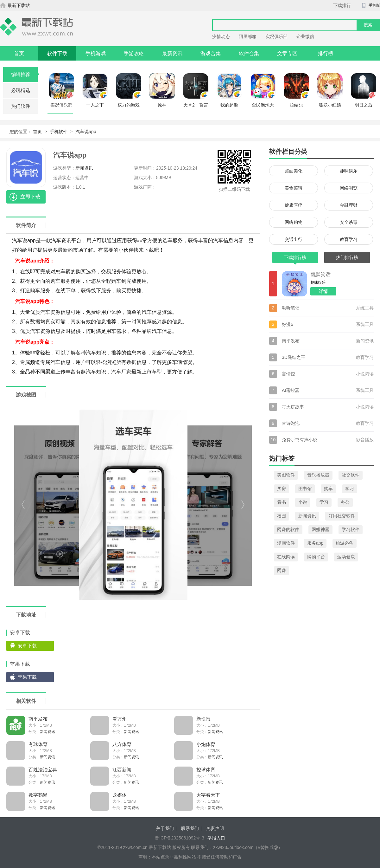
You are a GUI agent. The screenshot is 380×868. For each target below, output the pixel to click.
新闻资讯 (84, 168)
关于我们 (165, 828)
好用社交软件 (342, 516)
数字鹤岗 (38, 795)
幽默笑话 (320, 274)
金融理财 (349, 205)
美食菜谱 (294, 188)
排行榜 (326, 53)
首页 (19, 53)
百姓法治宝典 (43, 770)
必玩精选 (21, 90)
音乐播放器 (318, 475)
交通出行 (294, 239)
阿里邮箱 (248, 36)
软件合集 (249, 53)
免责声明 (215, 828)
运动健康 (346, 557)
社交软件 (351, 475)
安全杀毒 (349, 222)
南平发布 (38, 719)
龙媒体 (120, 795)
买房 (282, 489)
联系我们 (190, 828)
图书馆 (305, 489)
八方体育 (122, 744)
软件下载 (57, 53)
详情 (323, 291)
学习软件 (351, 529)
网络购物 (294, 222)
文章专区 (287, 53)
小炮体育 (206, 744)
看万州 (120, 719)
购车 (328, 489)
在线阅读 (286, 557)
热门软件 (21, 106)
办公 (345, 502)
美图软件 (286, 475)
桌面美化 (294, 171)
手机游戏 (96, 53)
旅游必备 (345, 543)
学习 (350, 489)
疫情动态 (221, 36)
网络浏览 (349, 188)
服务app (315, 543)
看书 (282, 502)
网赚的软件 (288, 529)
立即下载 (30, 197)
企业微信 (305, 36)
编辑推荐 (25, 74)
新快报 (203, 719)
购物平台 (316, 557)
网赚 (282, 570)
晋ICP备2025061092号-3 (180, 838)
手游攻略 (134, 53)
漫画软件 (286, 543)
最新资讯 (172, 53)
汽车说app (86, 132)
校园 (282, 516)
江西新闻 (122, 770)
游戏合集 (211, 53)
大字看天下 (208, 795)
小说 (303, 502)
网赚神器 (320, 529)
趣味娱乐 (349, 171)
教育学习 (349, 239)
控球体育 (206, 770)
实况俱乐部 (276, 36)
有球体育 (38, 744)
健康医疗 (294, 205)
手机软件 (59, 132)
